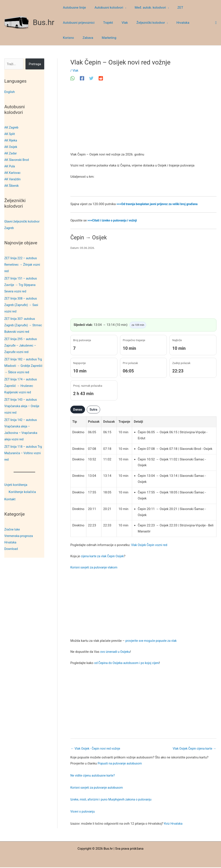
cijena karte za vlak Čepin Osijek (104, 556)
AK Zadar (11, 153)
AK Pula (10, 166)
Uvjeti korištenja (16, 485)
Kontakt (10, 499)
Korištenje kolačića (22, 492)
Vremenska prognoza (20, 536)
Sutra (93, 410)
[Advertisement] (143, 120)
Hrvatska (11, 542)
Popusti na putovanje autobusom (121, 764)
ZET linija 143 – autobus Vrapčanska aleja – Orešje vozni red (23, 406)
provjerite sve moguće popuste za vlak (153, 641)
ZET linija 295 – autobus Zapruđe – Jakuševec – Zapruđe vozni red (22, 345)
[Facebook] (82, 78)
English (10, 92)
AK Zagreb (12, 127)
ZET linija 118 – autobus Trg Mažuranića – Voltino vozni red (22, 453)
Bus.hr (44, 23)
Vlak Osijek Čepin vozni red (150, 545)
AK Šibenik (12, 186)
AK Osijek (11, 147)
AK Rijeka (11, 140)
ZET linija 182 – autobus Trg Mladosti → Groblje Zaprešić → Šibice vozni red (24, 366)
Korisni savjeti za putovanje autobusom (99, 788)
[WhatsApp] (73, 78)
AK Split (10, 134)
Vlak (76, 71)
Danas (78, 410)
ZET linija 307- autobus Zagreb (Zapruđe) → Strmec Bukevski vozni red (23, 325)
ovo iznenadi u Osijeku (116, 652)
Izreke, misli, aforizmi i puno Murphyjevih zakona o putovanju (114, 800)
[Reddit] (101, 78)
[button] (121, 8)
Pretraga (35, 64)
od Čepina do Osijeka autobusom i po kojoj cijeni (129, 663)
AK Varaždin (13, 179)
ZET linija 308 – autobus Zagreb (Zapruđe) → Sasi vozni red (22, 305)
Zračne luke (13, 529)
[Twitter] (91, 78)
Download (12, 549)
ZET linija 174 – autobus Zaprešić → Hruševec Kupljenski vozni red (22, 386)
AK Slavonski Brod (17, 160)
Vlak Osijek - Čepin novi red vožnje (97, 749)
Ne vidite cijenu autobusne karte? (94, 776)
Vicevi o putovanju (83, 812)
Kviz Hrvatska (174, 824)
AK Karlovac (13, 173)
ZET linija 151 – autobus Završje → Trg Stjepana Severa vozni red (22, 285)
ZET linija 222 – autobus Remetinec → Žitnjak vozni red (23, 265)
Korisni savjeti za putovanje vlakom (96, 567)
